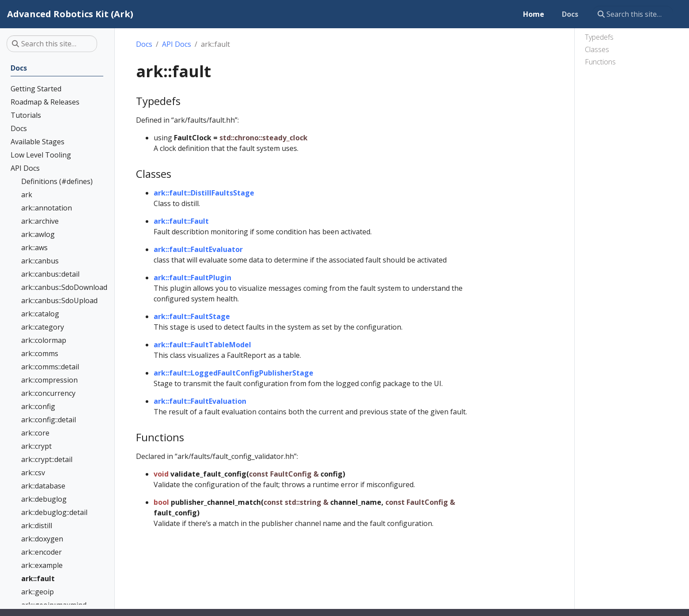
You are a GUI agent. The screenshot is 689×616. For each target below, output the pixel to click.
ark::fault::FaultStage (192, 316)
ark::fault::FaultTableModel (202, 345)
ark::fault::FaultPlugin (192, 278)
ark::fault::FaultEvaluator (198, 249)
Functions (600, 62)
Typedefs (599, 37)
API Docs (177, 44)
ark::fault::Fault (181, 221)
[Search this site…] (633, 14)
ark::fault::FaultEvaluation (200, 401)
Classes (597, 49)
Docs (144, 44)
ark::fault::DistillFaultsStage (204, 193)
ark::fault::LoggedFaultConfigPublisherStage (233, 373)
